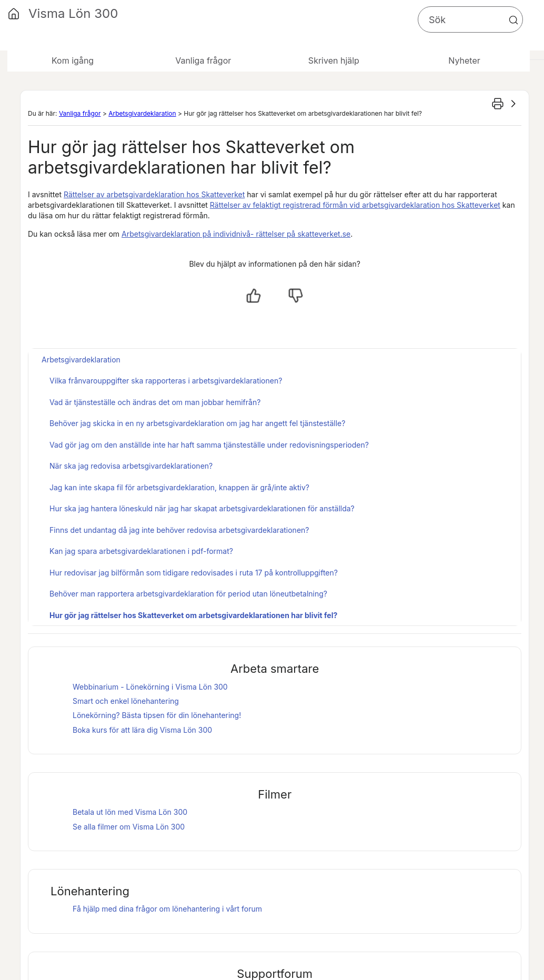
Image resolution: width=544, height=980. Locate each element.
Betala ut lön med (130, 812)
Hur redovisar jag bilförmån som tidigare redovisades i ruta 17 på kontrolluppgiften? (194, 573)
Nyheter (464, 60)
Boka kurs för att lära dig (142, 730)
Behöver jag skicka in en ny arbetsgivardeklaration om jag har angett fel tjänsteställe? (197, 423)
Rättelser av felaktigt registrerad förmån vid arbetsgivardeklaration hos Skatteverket (355, 205)
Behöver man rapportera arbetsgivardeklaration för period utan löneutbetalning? (188, 594)
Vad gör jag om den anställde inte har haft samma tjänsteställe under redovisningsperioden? (209, 445)
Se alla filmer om (129, 827)
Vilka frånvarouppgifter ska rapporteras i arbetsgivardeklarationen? (166, 381)
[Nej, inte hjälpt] (296, 296)
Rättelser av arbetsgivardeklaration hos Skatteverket (154, 194)
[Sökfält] (470, 19)
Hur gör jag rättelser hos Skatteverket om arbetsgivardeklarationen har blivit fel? (193, 615)
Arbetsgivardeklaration (142, 113)
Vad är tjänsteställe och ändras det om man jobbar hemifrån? (155, 402)
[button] (513, 20)
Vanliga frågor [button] (203, 60)
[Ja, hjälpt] (254, 296)
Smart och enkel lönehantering (126, 701)
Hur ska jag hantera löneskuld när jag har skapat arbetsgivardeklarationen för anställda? (202, 508)
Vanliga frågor (80, 113)
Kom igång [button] (73, 60)
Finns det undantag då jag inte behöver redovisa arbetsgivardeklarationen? (179, 530)
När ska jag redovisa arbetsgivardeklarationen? (131, 466)
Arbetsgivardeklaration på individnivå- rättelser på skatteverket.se (236, 234)
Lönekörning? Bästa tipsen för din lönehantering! (157, 715)
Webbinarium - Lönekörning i (150, 687)
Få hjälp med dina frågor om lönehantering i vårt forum (167, 909)
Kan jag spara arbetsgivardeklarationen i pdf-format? (141, 551)
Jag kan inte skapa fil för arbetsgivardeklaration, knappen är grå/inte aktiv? (179, 487)
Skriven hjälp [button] (334, 60)
